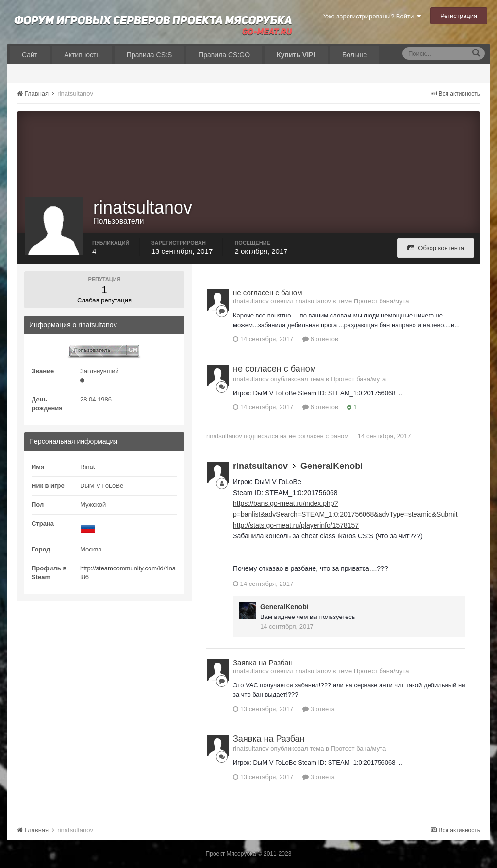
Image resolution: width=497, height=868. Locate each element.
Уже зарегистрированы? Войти (372, 16)
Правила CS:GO (224, 55)
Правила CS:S (149, 55)
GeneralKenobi (331, 466)
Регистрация (459, 16)
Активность (82, 55)
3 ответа (319, 709)
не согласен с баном (268, 292)
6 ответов (320, 339)
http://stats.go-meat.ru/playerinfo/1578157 (296, 525)
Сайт (30, 55)
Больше (355, 55)
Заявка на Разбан (263, 662)
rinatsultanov (224, 436)
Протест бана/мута (381, 301)
